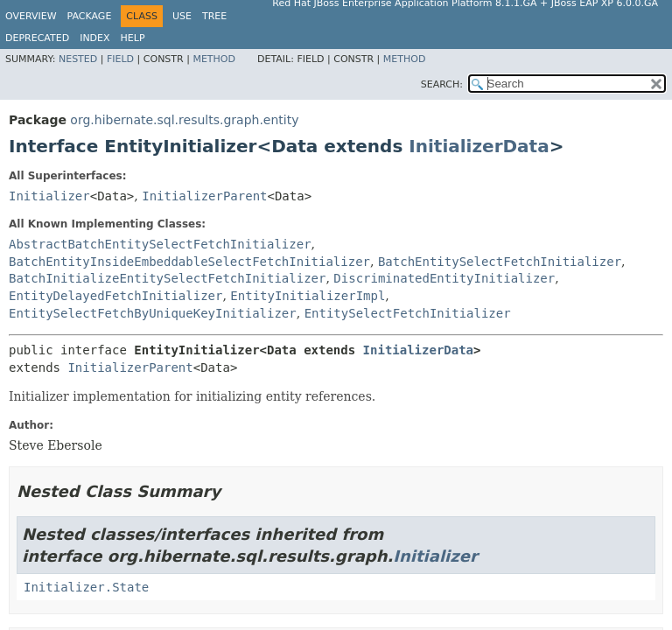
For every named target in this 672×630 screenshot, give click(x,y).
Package (90, 16)
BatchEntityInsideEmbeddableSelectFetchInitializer (189, 262)
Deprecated (37, 38)
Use (182, 16)
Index (94, 38)
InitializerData (479, 146)
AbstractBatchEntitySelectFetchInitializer (160, 244)
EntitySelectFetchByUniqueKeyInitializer (153, 313)
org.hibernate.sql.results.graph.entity (184, 120)
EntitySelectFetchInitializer (408, 313)
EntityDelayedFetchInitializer (115, 296)
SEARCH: (442, 84)
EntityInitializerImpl (308, 296)
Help (133, 38)
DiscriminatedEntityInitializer (444, 278)
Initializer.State (86, 587)
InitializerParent (204, 196)
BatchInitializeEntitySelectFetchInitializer (167, 278)
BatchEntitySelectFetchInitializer (500, 262)
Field (120, 59)
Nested (78, 59)
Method (214, 59)
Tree (214, 16)
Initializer (49, 196)
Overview (31, 16)
